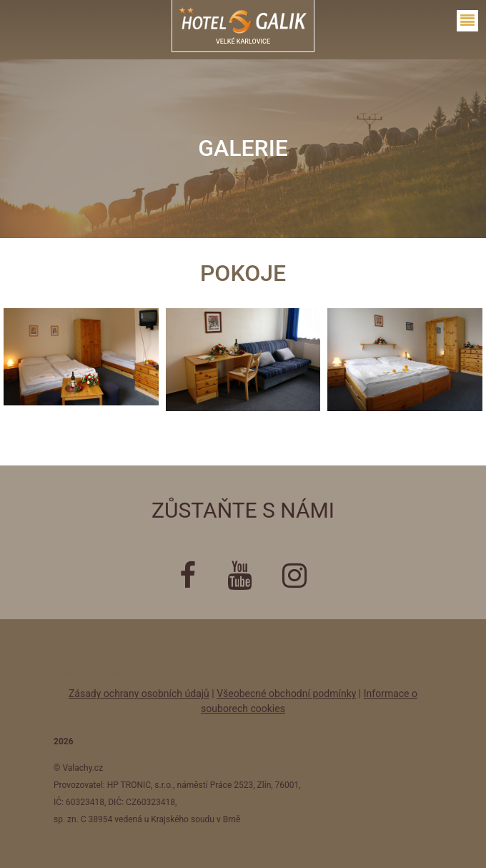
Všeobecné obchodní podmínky (286, 694)
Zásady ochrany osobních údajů (139, 694)
